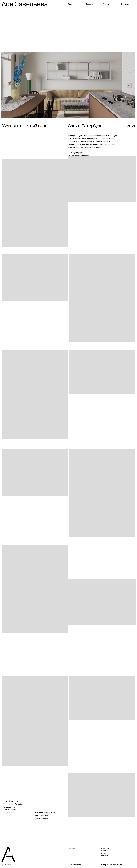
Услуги (106, 4)
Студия (71, 4)
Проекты (89, 4)
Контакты (125, 4)
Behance (72, 849)
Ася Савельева (25, 4)
